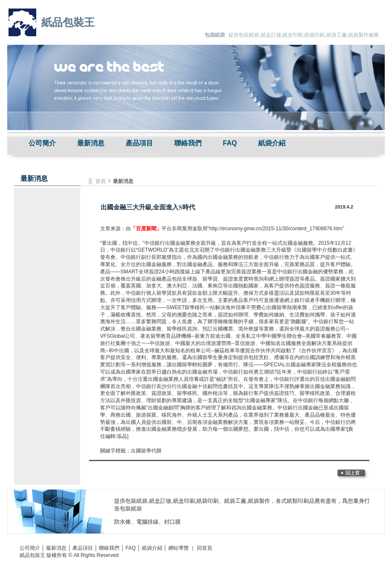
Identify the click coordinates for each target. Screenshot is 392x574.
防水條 (122, 522)
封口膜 (172, 522)
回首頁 (205, 548)
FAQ (230, 143)
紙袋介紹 (272, 143)
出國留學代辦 (146, 451)
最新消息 (91, 143)
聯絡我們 (188, 143)
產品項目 (139, 143)
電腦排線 (147, 522)
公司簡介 (42, 143)
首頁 (101, 181)
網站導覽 (179, 548)
